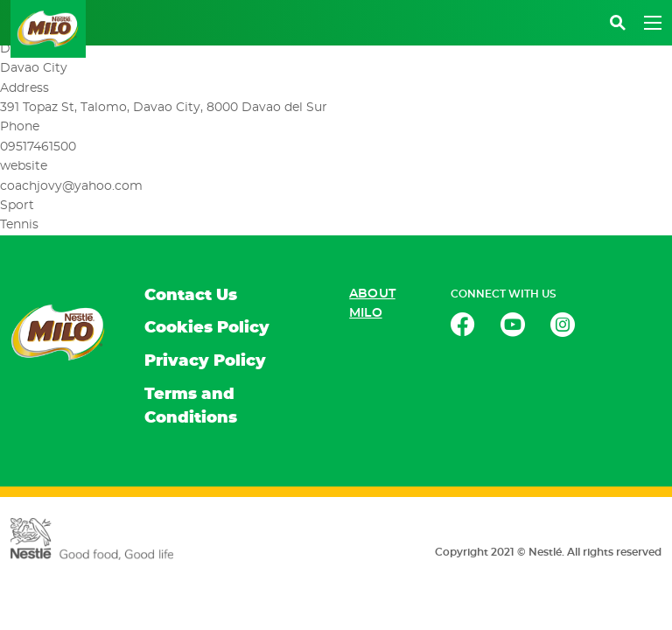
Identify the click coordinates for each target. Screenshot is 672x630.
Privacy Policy (205, 361)
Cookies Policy (207, 328)
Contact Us (191, 296)
